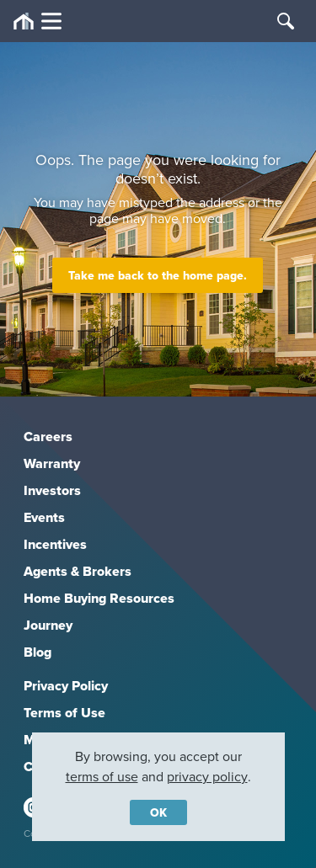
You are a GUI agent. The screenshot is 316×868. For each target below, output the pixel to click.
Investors (52, 490)
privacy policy (207, 776)
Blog (37, 652)
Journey (48, 625)
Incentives (55, 544)
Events (44, 517)
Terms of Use (64, 713)
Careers (48, 437)
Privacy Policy (66, 686)
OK (158, 812)
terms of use (102, 776)
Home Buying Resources (99, 598)
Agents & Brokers (78, 571)
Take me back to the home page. (158, 275)
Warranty (52, 463)
